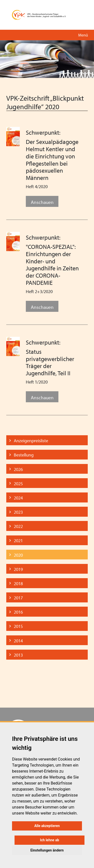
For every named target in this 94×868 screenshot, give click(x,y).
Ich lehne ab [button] (49, 840)
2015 (18, 626)
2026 (18, 469)
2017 (18, 598)
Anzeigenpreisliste (31, 441)
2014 (18, 641)
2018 (18, 584)
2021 (18, 541)
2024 (18, 498)
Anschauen (42, 202)
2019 (18, 569)
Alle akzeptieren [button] (47, 826)
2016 (18, 612)
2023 (18, 512)
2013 (18, 655)
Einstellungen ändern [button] (47, 850)
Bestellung (24, 455)
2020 (18, 555)
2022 (18, 526)
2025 (18, 484)
